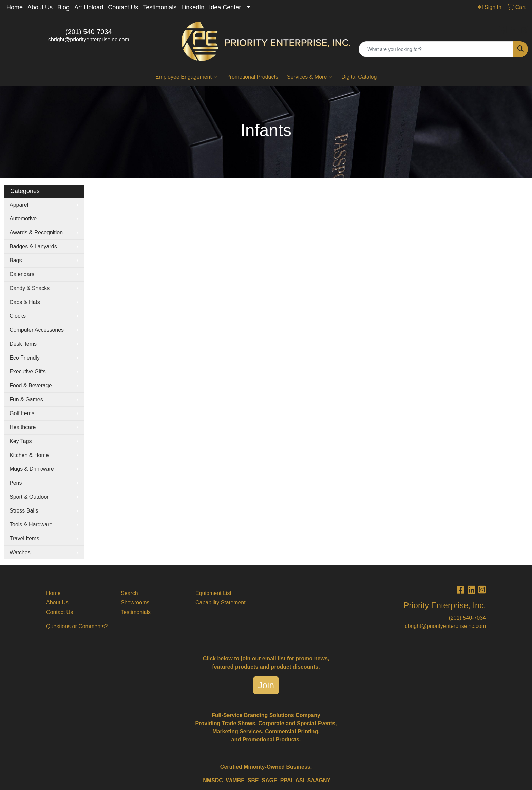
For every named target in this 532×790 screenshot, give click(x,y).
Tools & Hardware (31, 525)
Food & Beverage (31, 386)
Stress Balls (24, 511)
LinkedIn (193, 7)
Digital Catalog (359, 77)
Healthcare (23, 427)
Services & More (310, 77)
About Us (40, 7)
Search (129, 593)
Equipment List (213, 593)
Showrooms (135, 603)
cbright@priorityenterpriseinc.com (89, 40)
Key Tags (21, 441)
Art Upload (89, 7)
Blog (63, 7)
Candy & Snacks (30, 288)
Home (15, 7)
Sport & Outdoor (29, 497)
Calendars (22, 274)
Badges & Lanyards (33, 246)
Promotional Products (252, 77)
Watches (20, 552)
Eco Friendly (25, 358)
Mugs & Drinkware (32, 469)
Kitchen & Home (29, 455)
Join (266, 685)
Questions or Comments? (77, 626)
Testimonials (160, 7)
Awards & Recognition (36, 233)
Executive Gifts (28, 372)
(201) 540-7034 (89, 32)
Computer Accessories (37, 330)
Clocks (18, 316)
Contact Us (123, 7)
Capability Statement (221, 603)
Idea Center (225, 7)
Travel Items (24, 538)
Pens (16, 483)
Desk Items (23, 344)
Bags (16, 260)
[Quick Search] (436, 49)
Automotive (23, 219)
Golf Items (22, 413)
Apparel (19, 205)
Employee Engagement (186, 77)
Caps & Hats (25, 302)
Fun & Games (26, 399)
